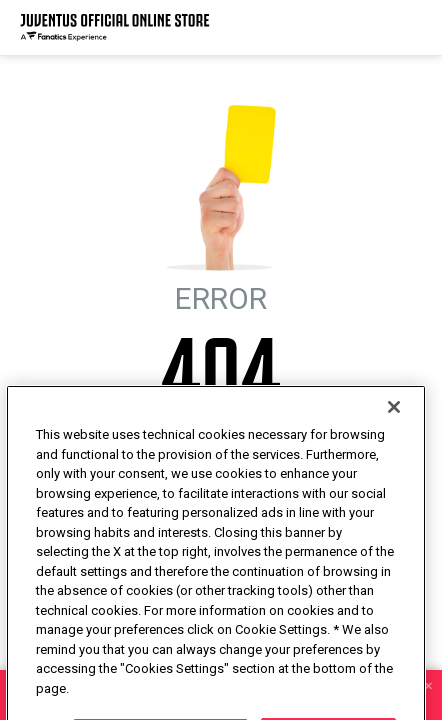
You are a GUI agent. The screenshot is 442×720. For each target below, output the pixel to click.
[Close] (394, 439)
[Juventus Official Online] (115, 27)
